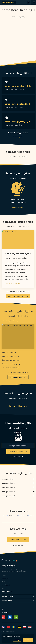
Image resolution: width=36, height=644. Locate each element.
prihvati (28, 640)
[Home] (9, 2)
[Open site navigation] (34, 2)
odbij (17, 640)
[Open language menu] (28, 2)
